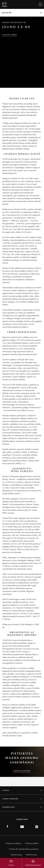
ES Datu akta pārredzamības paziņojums (24, 849)
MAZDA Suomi (31, 855)
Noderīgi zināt (9, 807)
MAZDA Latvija (16, 855)
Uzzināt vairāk (10, 35)
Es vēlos (6, 790)
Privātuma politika (32, 843)
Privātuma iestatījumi (13, 843)
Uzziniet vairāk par (10, 799)
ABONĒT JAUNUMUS (22, 771)
